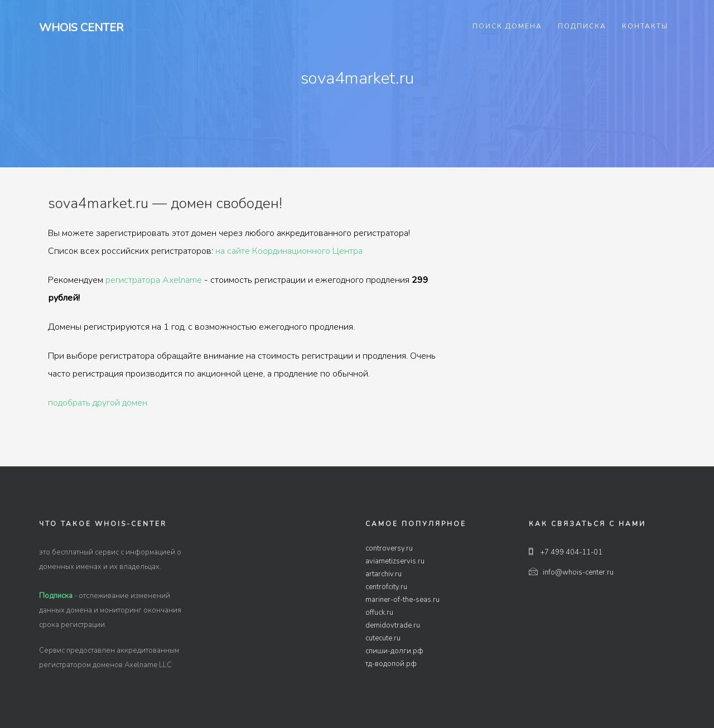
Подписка (582, 26)
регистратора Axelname (154, 280)
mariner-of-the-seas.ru (402, 600)
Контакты (645, 26)
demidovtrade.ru (393, 625)
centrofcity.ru (386, 587)
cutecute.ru (383, 638)
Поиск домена (507, 26)
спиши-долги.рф (394, 651)
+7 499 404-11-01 (566, 552)
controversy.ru (389, 548)
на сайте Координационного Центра (289, 251)
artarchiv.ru (383, 574)
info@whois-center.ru (571, 572)
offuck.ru (379, 613)
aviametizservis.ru (395, 561)
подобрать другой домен (98, 403)
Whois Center (81, 28)
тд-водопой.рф (391, 664)
